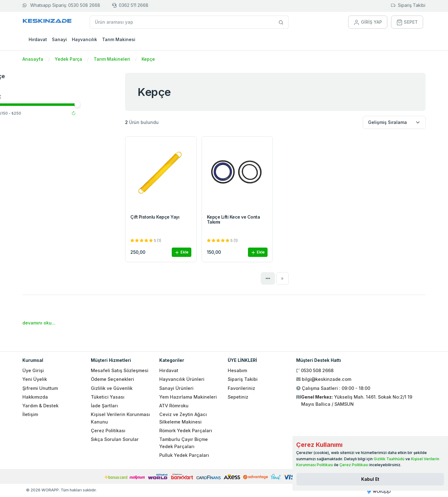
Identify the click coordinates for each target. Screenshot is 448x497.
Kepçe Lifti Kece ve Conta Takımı (233, 220)
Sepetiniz (238, 397)
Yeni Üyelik (35, 379)
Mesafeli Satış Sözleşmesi (120, 370)
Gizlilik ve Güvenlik (112, 388)
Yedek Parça (68, 59)
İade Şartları (104, 406)
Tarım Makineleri (112, 59)
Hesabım (237, 370)
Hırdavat (38, 39)
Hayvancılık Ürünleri (182, 379)
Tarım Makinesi (119, 39)
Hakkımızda (35, 397)
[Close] (370, 479)
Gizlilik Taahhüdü (389, 459)
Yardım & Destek (40, 406)
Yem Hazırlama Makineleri (188, 397)
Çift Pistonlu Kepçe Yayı (155, 217)
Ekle (182, 252)
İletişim (30, 414)
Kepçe (148, 59)
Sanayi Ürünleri (176, 388)
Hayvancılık (84, 39)
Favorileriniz (241, 388)
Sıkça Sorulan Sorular (115, 439)
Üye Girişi (33, 370)
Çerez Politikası (108, 431)
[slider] (26, 104)
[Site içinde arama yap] (281, 22)
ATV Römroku (174, 406)
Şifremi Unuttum (40, 388)
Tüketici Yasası (108, 397)
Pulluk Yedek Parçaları (184, 455)
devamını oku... (39, 323)
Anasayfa (33, 59)
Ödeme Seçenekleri (112, 379)
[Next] (283, 278)
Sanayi (59, 39)
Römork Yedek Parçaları (186, 431)
